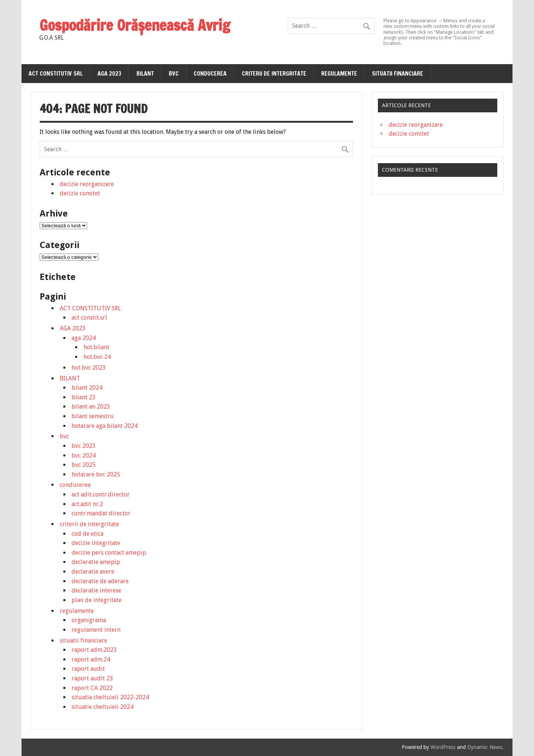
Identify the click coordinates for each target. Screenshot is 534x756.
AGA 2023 (109, 73)
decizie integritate (96, 543)
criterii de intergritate (274, 73)
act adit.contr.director (101, 494)
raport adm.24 (91, 659)
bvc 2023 (84, 446)
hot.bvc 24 (97, 357)
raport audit (88, 669)
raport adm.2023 (94, 650)
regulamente (339, 73)
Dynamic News (485, 747)
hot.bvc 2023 (89, 368)
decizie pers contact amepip (109, 553)
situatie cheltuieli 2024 (103, 707)
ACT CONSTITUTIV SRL (56, 73)
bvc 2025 (84, 465)
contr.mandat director (101, 513)
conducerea (210, 73)
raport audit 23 (92, 678)
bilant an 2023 (91, 407)
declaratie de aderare (100, 581)
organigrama (89, 620)
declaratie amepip (96, 562)
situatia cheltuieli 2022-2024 (110, 697)
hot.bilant (96, 347)
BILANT (145, 73)
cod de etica (88, 534)
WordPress (443, 747)
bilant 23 (84, 397)
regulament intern (96, 630)
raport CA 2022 (92, 688)
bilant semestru (93, 416)
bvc (174, 73)
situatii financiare (398, 73)
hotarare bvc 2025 (96, 474)
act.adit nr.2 (87, 504)
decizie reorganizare (87, 184)
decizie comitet (80, 193)
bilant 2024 (87, 388)
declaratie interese (96, 590)
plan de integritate (97, 600)
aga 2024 (84, 338)
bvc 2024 (84, 455)
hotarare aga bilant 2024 (105, 426)
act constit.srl (89, 318)
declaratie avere (93, 572)
